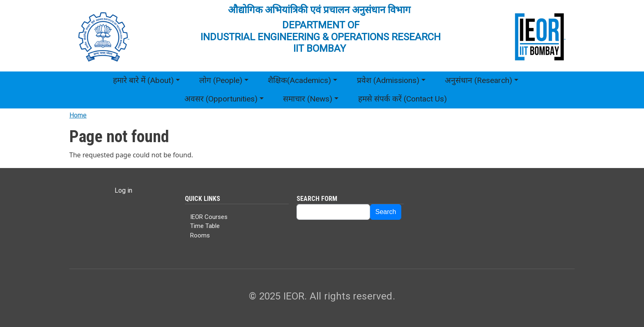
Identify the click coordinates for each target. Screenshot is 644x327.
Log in (123, 190)
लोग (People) (221, 80)
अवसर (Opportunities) (221, 99)
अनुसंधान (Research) (478, 80)
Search (386, 212)
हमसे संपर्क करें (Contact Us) (402, 99)
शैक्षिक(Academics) (299, 80)
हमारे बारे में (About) (143, 80)
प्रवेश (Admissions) (388, 80)
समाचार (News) (308, 99)
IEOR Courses (209, 217)
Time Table (205, 226)
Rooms (200, 235)
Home (78, 115)
